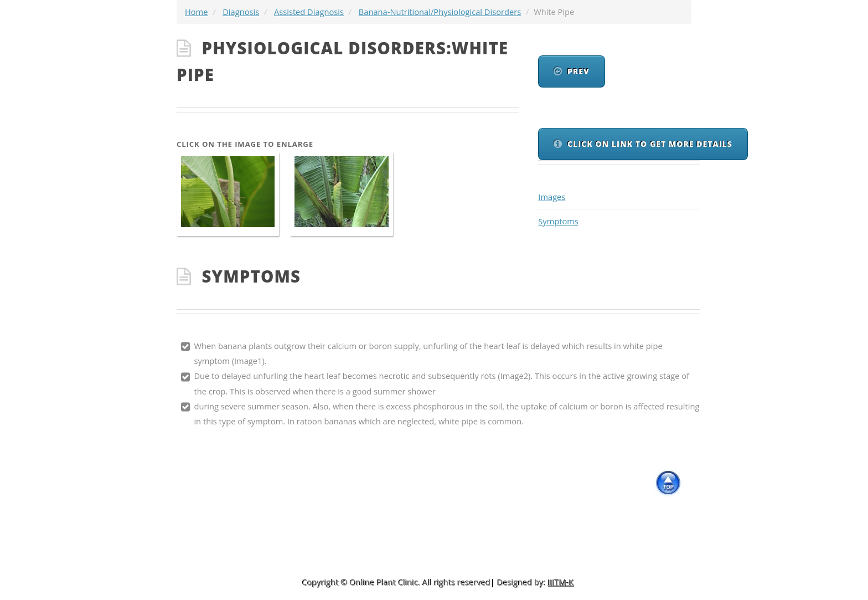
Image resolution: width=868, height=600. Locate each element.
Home (196, 12)
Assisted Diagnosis (309, 12)
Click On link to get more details (650, 144)
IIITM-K (561, 582)
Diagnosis (241, 12)
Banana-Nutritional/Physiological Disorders (440, 12)
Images (552, 197)
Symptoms (558, 221)
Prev (578, 71)
